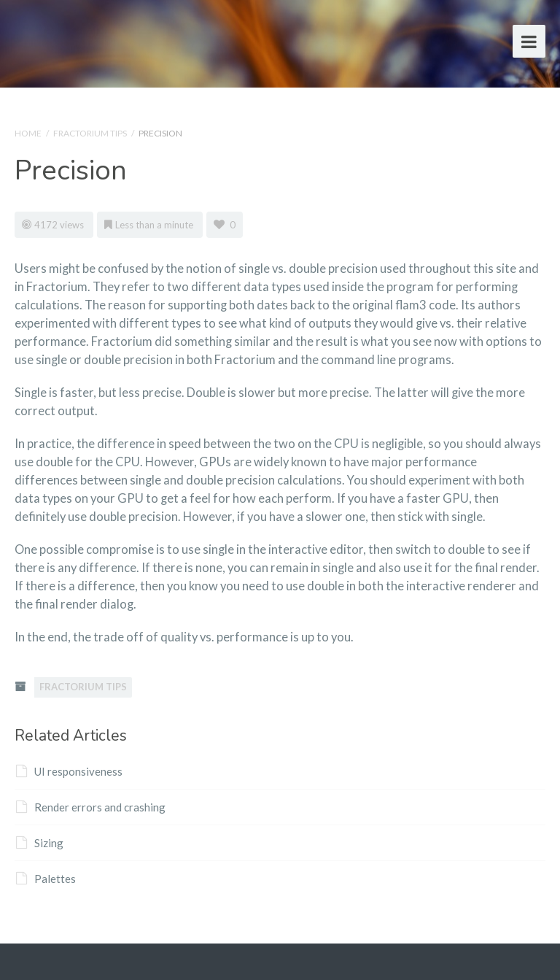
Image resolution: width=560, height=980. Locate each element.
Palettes (46, 879)
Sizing (40, 843)
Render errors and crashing (91, 807)
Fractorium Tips (90, 133)
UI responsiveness (69, 771)
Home (28, 133)
